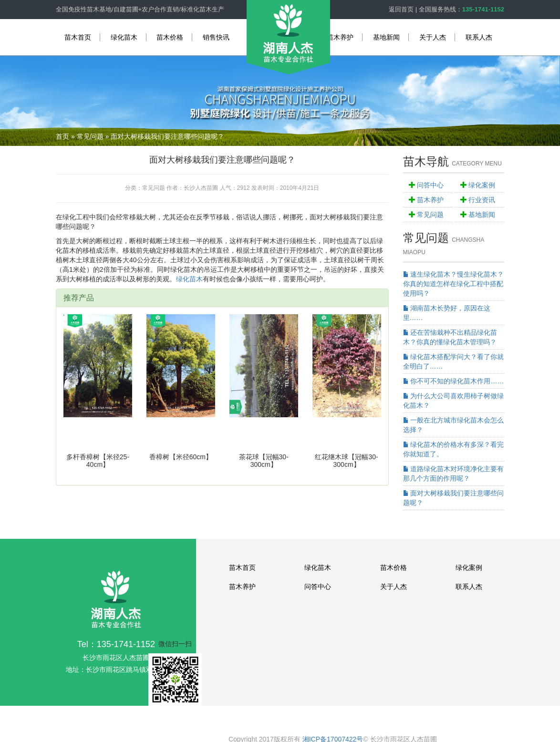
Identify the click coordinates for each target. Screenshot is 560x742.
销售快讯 (216, 37)
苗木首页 (78, 37)
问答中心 (430, 185)
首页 (62, 136)
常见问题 (90, 136)
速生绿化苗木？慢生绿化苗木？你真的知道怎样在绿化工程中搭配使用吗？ (454, 284)
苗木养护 (340, 37)
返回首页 (401, 9)
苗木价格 (170, 37)
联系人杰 (479, 37)
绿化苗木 (124, 37)
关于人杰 (433, 37)
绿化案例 (482, 185)
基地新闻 (386, 37)
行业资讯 (482, 200)
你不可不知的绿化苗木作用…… (454, 381)
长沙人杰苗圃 (201, 188)
